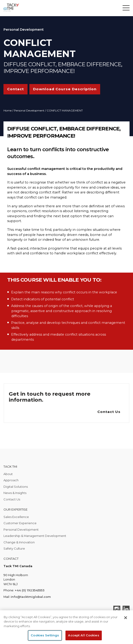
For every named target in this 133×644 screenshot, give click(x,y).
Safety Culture (14, 548)
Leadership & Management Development (35, 536)
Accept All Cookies (84, 635)
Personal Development (29, 110)
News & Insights (15, 493)
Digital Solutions (16, 487)
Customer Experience (20, 523)
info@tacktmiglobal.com (31, 597)
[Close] (126, 618)
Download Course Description (65, 89)
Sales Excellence (16, 517)
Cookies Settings (45, 635)
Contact (15, 89)
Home (8, 110)
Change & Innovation (19, 542)
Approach (11, 480)
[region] (66, 627)
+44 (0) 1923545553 (30, 590)
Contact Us (109, 412)
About (8, 474)
